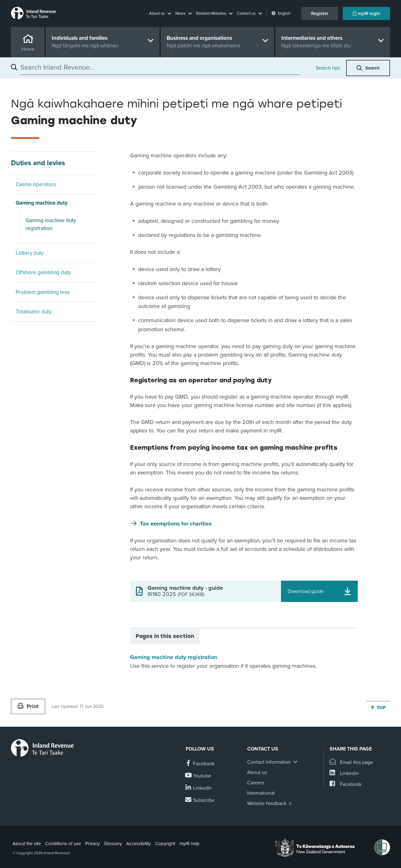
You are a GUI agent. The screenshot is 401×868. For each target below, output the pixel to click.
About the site (27, 844)
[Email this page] (351, 763)
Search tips (328, 68)
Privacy (92, 844)
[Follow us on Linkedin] (199, 788)
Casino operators (36, 184)
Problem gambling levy (43, 292)
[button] (160, 13)
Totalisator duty (34, 312)
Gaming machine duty (42, 203)
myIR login (366, 13)
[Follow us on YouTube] (198, 776)
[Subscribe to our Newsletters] (200, 800)
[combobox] (160, 67)
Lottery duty (30, 253)
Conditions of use (63, 844)
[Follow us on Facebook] (200, 764)
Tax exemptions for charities (176, 524)
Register (320, 13)
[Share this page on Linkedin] (344, 774)
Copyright (165, 844)
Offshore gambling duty (43, 272)
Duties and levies (38, 163)
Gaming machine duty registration (51, 225)
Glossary (113, 844)
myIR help (190, 844)
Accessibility (138, 844)
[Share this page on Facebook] (346, 784)
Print (28, 706)
